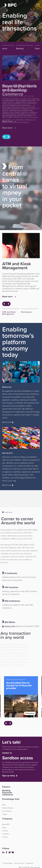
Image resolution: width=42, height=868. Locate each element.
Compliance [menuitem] (29, 863)
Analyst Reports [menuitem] (8, 808)
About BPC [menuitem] (6, 824)
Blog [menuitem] (4, 805)
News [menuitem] (4, 827)
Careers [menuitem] (5, 831)
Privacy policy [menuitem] (8, 863)
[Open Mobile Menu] (38, 5)
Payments (7, 793)
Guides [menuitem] (5, 814)
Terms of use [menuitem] (19, 863)
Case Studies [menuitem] (7, 811)
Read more (9, 128)
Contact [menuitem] (5, 837)
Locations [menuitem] (6, 834)
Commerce (8, 795)
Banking (6, 791)
